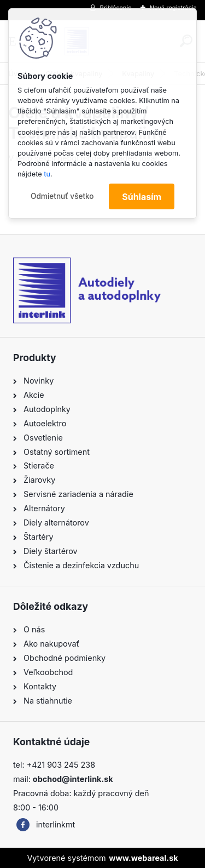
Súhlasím (142, 197)
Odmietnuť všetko (62, 196)
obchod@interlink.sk (73, 779)
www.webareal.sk (143, 858)
